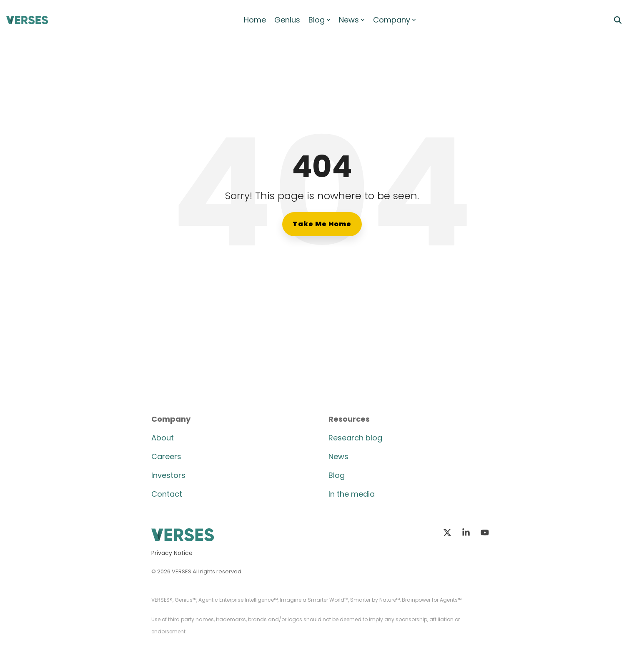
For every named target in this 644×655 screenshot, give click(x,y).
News (352, 20)
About (163, 438)
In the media (352, 494)
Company (395, 20)
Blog (319, 20)
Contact (167, 494)
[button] (448, 533)
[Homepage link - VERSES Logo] (183, 536)
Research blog (355, 438)
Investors (168, 475)
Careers (166, 456)
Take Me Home (322, 224)
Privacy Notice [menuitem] (172, 553)
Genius (287, 20)
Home (255, 20)
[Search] (618, 20)
